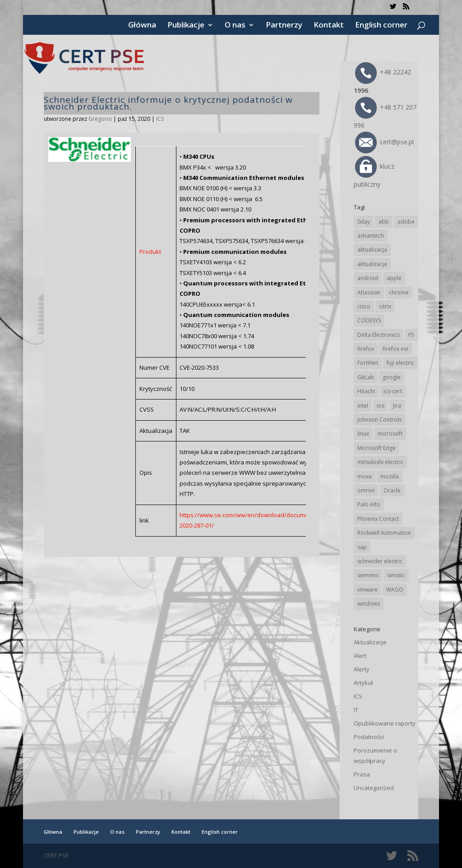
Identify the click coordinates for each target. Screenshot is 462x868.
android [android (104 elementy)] (368, 278)
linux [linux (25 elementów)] (363, 434)
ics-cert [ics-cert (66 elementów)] (393, 391)
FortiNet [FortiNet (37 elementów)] (368, 363)
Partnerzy (284, 26)
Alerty (362, 669)
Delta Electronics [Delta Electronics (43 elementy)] (379, 335)
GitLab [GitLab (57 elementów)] (366, 377)
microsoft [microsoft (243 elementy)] (390, 434)
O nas (235, 26)
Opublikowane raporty (385, 723)
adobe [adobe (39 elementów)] (406, 222)
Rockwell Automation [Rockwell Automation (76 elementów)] (384, 533)
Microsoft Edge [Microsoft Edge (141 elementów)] (377, 448)
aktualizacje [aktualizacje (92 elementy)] (372, 264)
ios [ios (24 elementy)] (381, 406)
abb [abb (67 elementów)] (384, 222)
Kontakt (329, 26)
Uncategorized (374, 788)
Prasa (362, 774)
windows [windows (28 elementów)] (369, 604)
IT (356, 710)
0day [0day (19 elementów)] (364, 222)
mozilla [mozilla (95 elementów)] (390, 476)
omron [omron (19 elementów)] (366, 490)
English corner (381, 26)
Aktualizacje (370, 642)
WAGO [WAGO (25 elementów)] (395, 590)
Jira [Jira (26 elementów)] (397, 406)
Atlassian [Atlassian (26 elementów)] (369, 292)
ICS (160, 119)
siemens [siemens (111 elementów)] (368, 575)
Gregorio (100, 119)
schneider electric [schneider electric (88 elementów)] (380, 561)
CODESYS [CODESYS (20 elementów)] (369, 320)
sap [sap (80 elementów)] (362, 547)
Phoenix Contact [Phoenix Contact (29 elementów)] (378, 519)
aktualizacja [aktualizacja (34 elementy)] (372, 250)
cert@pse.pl (384, 142)
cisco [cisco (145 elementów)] (364, 306)
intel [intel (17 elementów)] (363, 406)
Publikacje (186, 26)
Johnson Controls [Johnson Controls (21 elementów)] (379, 420)
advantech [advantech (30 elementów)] (371, 236)
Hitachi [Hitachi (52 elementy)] (366, 391)
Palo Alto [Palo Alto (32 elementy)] (369, 504)
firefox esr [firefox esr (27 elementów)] (396, 349)
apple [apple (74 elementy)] (394, 278)
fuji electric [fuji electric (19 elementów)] (400, 363)
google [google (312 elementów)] (392, 377)
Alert (360, 656)
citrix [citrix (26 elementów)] (385, 306)
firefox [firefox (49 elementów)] (366, 349)
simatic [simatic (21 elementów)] (396, 575)
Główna (142, 26)
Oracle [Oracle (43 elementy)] (392, 490)
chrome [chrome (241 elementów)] (399, 292)
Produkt (150, 252)
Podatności (369, 737)
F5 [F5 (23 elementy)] (411, 335)
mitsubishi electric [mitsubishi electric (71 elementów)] (380, 462)
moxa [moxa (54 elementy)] (365, 476)
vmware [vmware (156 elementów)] (367, 590)
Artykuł (363, 683)
